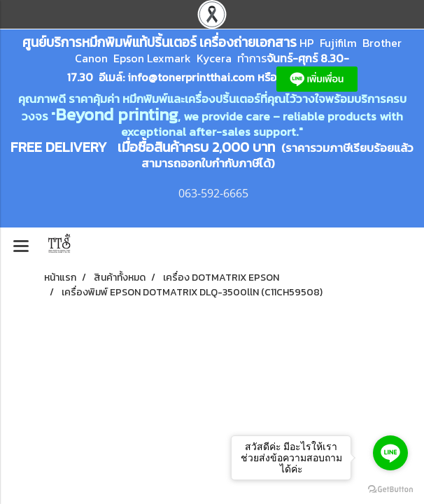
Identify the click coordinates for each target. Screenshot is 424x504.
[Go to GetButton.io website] (390, 490)
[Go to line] (390, 453)
